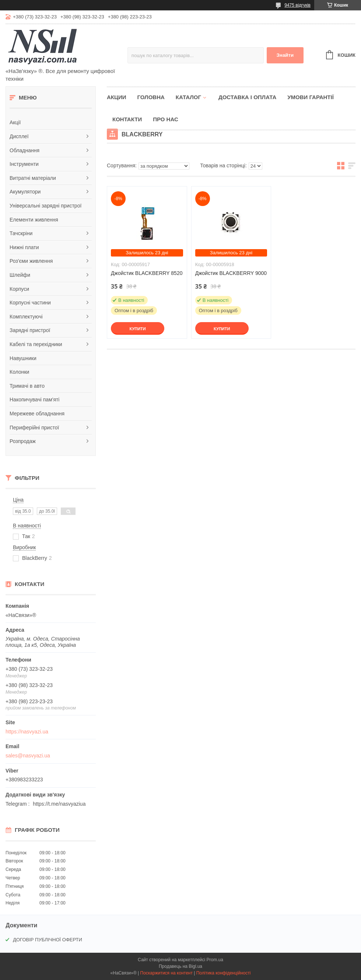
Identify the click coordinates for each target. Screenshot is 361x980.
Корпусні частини (30, 303)
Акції (15, 122)
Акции (117, 97)
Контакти (127, 119)
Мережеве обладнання (37, 414)
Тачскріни (21, 233)
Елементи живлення (34, 220)
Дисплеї (19, 136)
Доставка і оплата (247, 97)
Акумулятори (25, 192)
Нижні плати (24, 247)
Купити (137, 329)
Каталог (188, 97)
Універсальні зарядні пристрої (45, 206)
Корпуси (19, 289)
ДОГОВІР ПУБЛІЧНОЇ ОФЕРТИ (48, 940)
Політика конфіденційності (224, 973)
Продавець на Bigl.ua (180, 966)
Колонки (19, 372)
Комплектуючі (26, 317)
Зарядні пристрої (30, 330)
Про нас (166, 119)
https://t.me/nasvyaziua (59, 804)
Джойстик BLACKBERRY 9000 (231, 273)
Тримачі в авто (27, 386)
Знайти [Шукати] (285, 55)
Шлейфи (20, 275)
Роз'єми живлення (31, 261)
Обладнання (24, 150)
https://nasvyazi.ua (27, 732)
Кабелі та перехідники (36, 344)
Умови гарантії (311, 97)
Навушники (23, 358)
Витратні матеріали (33, 178)
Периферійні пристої (34, 428)
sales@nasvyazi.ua (28, 756)
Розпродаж (23, 441)
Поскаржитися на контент (167, 973)
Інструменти (24, 164)
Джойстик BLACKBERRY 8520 (147, 273)
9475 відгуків (297, 5)
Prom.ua (215, 960)
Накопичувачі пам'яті (34, 400)
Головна (151, 97)
